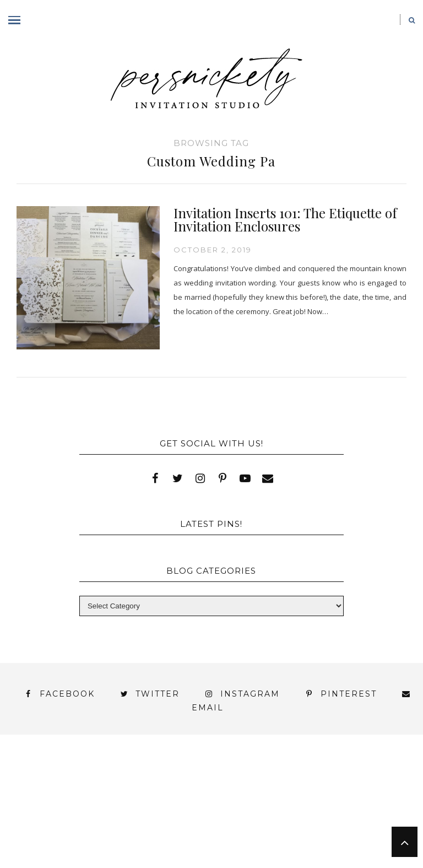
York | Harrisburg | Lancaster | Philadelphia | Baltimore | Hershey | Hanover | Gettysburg (201, 819)
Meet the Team (163, 834)
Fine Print (354, 786)
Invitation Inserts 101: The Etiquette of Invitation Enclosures (285, 219)
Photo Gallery (194, 796)
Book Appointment (136, 786)
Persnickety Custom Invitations (300, 834)
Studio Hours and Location (276, 842)
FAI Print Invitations (254, 786)
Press (267, 796)
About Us (46, 776)
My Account (106, 796)
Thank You (246, 806)
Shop (314, 796)
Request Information (277, 852)
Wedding (316, 806)
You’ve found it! (63, 834)
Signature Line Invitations (131, 806)
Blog (46, 786)
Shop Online (158, 852)
